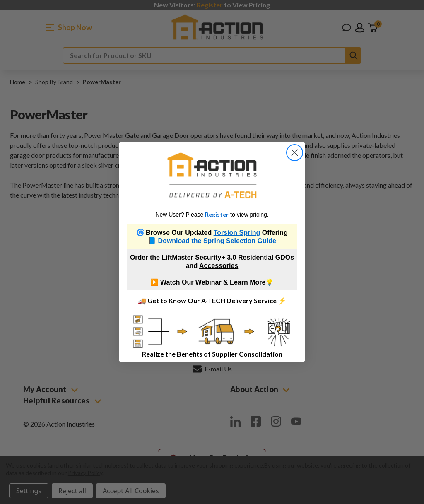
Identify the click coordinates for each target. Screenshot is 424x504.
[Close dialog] (295, 153)
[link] (212, 175)
